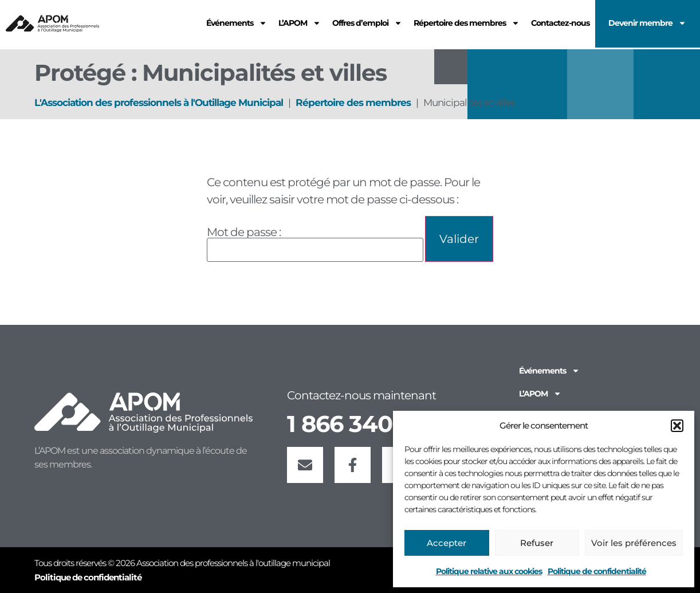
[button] (677, 426)
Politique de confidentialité (597, 571)
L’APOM (540, 394)
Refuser (537, 543)
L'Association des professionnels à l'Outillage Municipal (159, 103)
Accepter (447, 543)
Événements (549, 371)
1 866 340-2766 (370, 424)
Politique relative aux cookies (489, 571)
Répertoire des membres (353, 103)
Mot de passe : (315, 244)
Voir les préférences (634, 543)
